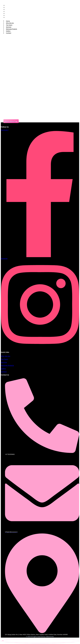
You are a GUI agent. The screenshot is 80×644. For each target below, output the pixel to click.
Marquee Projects (7, 365)
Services (4, 362)
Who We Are (5, 356)
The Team (4, 359)
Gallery (3, 369)
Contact (9, 33)
